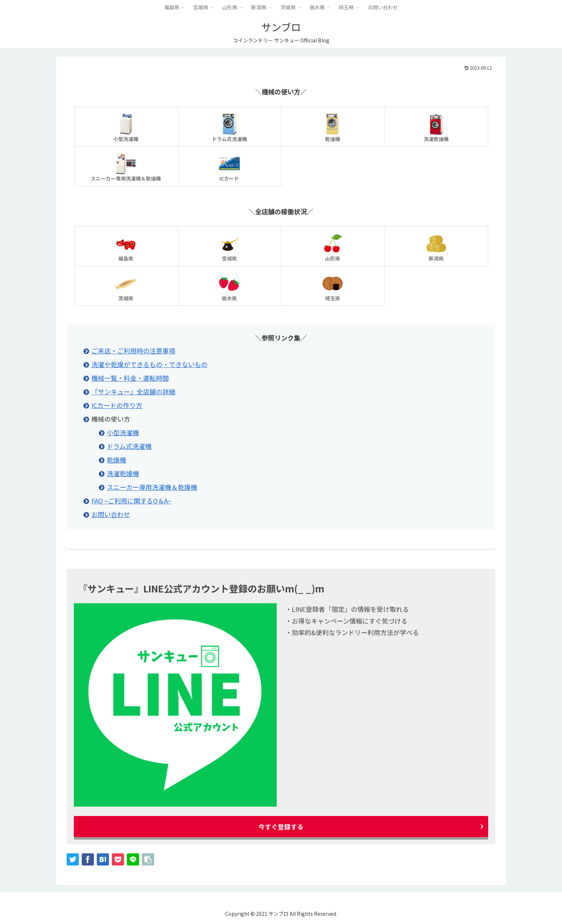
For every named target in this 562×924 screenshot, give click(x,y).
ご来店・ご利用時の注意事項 (133, 351)
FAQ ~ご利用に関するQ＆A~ (131, 501)
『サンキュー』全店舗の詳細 (133, 391)
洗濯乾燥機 (123, 473)
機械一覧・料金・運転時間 (130, 378)
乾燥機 (116, 460)
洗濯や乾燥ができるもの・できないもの (149, 364)
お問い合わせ (111, 514)
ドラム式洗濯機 (129, 446)
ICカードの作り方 (117, 405)
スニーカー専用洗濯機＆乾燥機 (152, 487)
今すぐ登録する (281, 826)
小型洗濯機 (123, 432)
